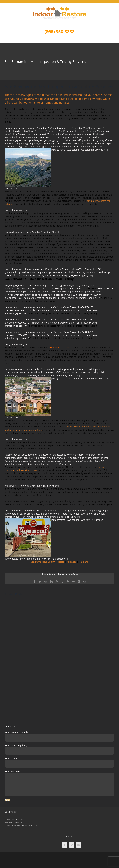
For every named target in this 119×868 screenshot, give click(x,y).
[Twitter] (72, 845)
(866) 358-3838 (59, 31)
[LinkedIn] (79, 845)
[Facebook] (65, 845)
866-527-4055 (19, 819)
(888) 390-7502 (17, 822)
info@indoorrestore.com (24, 825)
